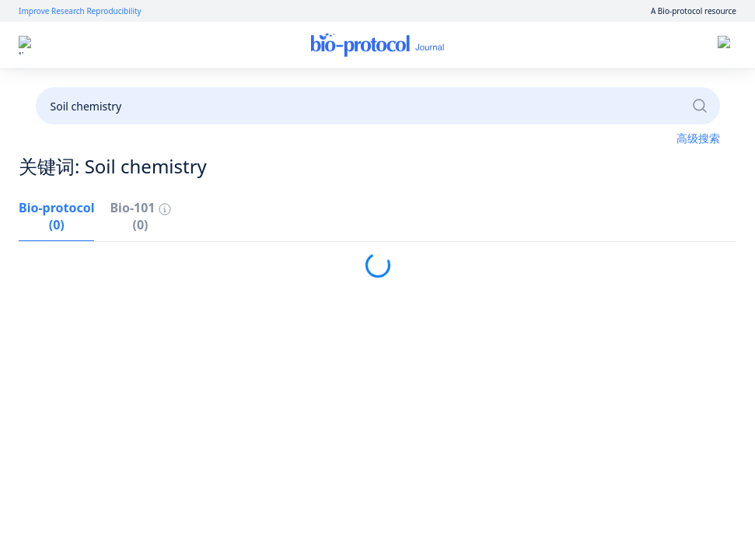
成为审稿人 (376, 87)
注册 (634, 45)
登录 (591, 45)
